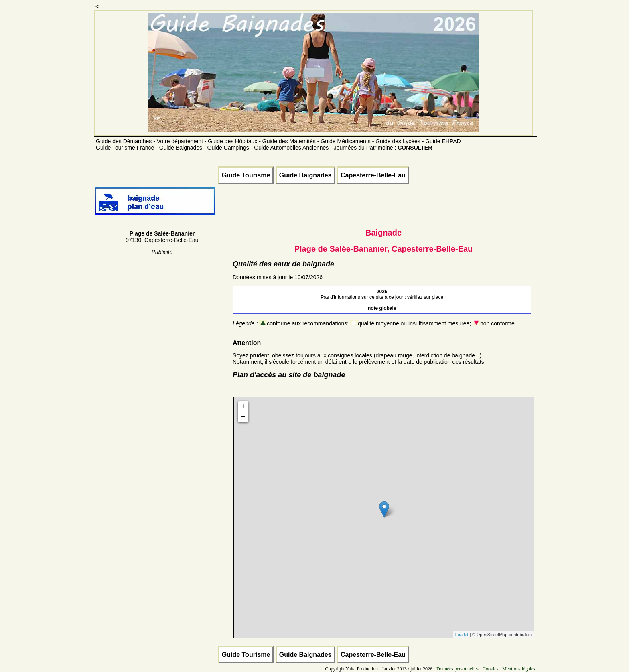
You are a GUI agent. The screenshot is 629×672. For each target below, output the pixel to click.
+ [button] (243, 406)
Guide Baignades (305, 175)
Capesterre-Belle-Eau (373, 175)
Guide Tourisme (246, 175)
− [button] (243, 417)
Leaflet (462, 635)
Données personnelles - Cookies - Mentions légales (486, 669)
